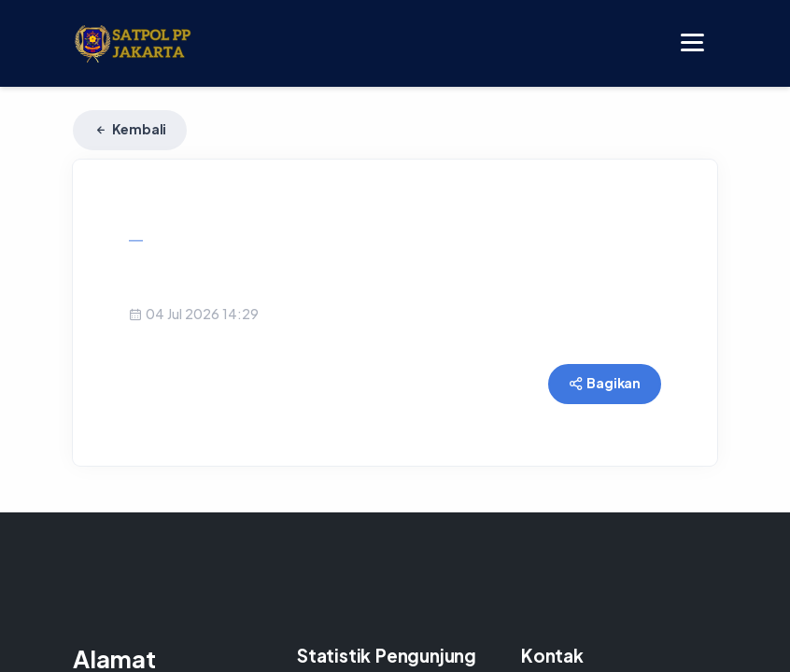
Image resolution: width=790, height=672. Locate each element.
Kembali (130, 129)
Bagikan (605, 383)
